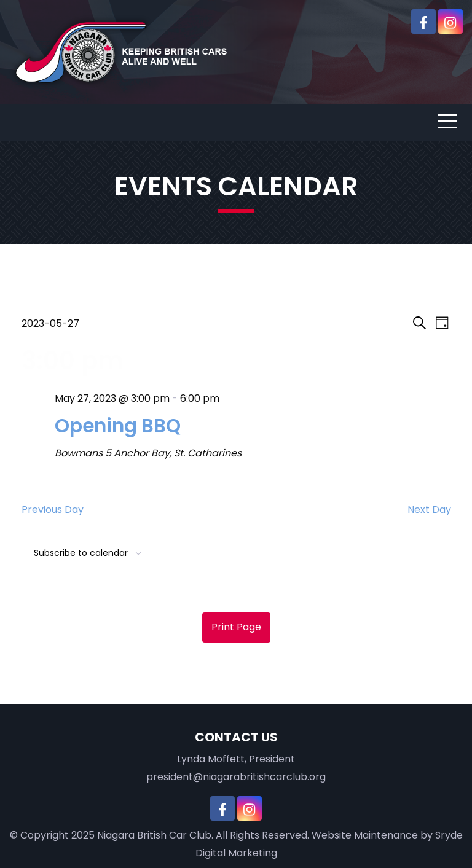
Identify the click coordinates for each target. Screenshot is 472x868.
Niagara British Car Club (154, 835)
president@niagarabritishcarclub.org (236, 777)
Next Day (429, 510)
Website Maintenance (365, 835)
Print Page (236, 627)
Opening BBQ (118, 426)
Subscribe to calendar (81, 553)
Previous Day (53, 510)
